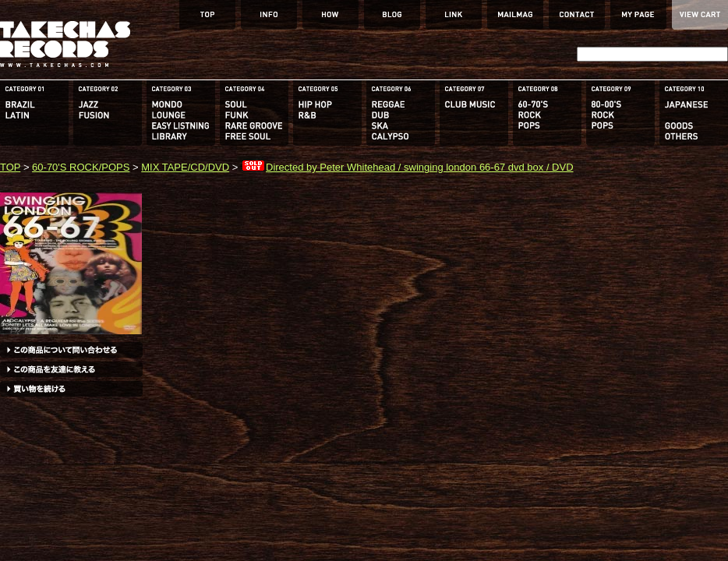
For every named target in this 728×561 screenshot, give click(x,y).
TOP (10, 167)
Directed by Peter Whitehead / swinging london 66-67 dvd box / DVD (407, 167)
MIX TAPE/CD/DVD (185, 167)
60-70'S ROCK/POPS (81, 167)
